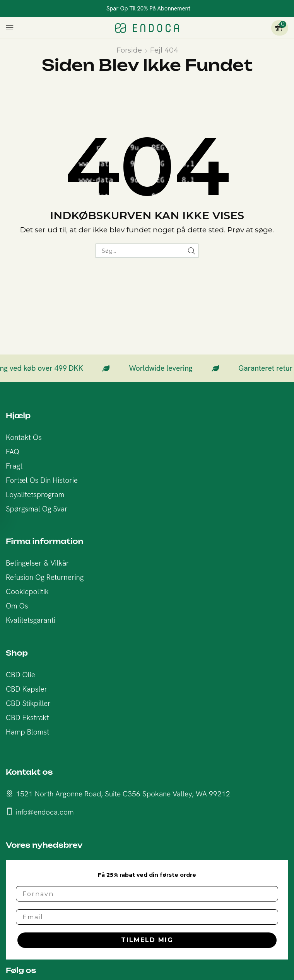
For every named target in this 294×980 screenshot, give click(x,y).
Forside (129, 50)
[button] (10, 28)
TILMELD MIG (147, 940)
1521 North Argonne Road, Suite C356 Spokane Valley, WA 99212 (123, 794)
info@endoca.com (45, 812)
